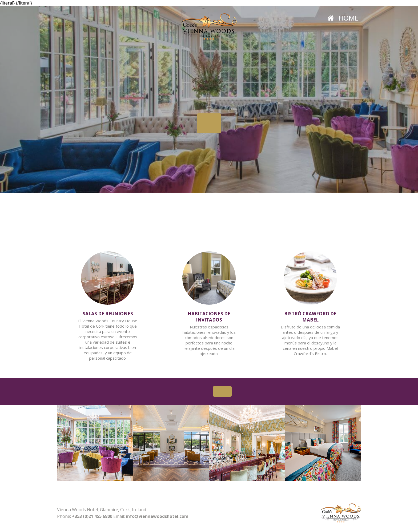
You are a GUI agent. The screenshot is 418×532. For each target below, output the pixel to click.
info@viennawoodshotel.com (157, 516)
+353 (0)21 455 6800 (92, 516)
